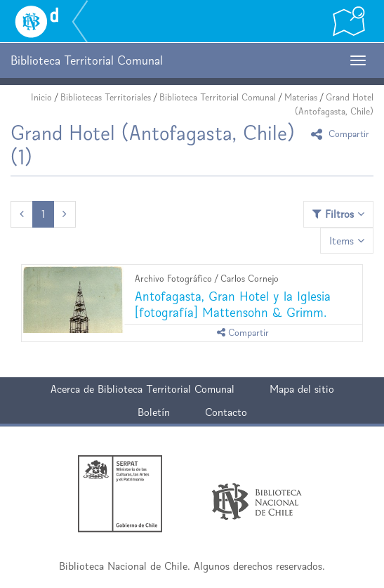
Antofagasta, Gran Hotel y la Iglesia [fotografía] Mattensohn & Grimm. (233, 304)
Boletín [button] (154, 412)
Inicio (41, 97)
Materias (301, 97)
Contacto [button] (226, 412)
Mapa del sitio (302, 389)
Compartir (342, 134)
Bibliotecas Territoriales (106, 97)
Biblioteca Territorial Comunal (218, 97)
